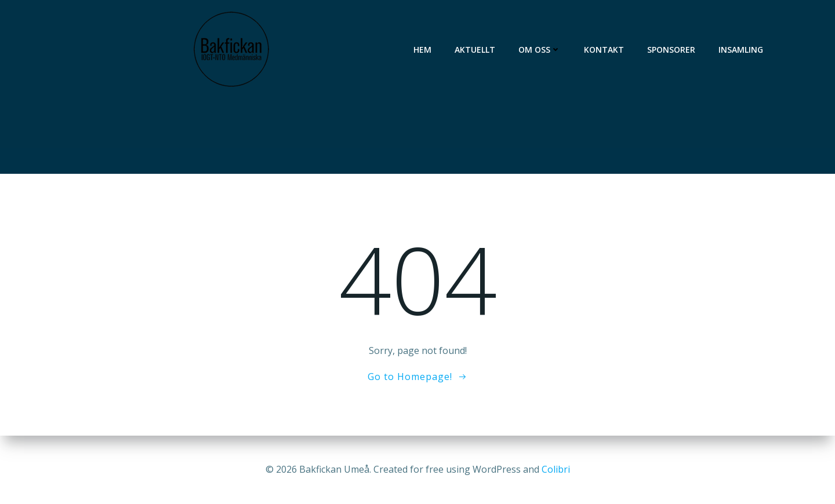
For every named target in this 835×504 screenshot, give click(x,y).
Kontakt (604, 50)
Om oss (540, 50)
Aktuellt (475, 50)
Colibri (556, 469)
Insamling (741, 50)
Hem (422, 50)
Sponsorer (671, 50)
